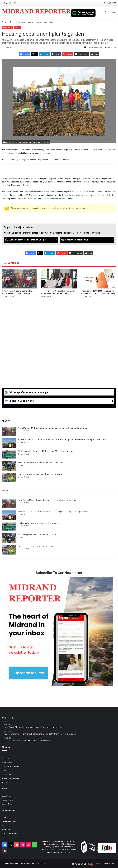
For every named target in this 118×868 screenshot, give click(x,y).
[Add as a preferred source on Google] (83, 13)
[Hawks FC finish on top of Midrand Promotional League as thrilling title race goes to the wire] (9, 443)
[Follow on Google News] (87, 240)
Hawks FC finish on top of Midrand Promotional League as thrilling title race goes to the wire (62, 440)
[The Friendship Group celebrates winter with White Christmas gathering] (59, 279)
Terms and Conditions (10, 778)
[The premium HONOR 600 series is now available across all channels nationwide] (98, 279)
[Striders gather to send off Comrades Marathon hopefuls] (9, 455)
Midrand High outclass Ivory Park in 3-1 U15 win (41, 462)
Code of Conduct (8, 774)
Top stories (105, 863)
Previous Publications (10, 766)
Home (5, 22)
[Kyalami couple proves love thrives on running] (9, 478)
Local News (6, 796)
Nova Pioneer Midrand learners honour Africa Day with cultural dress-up (52, 428)
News (12, 22)
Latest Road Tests (9, 822)
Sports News (7, 804)
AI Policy (5, 782)
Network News (8, 800)
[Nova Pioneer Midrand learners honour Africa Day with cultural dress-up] (20, 279)
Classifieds (6, 818)
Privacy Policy (7, 770)
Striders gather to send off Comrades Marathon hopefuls (46, 451)
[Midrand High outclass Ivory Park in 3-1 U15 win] (9, 466)
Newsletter (6, 830)
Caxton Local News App (11, 834)
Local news (21, 22)
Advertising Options (10, 762)
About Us (6, 758)
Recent (5, 490)
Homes (5, 826)
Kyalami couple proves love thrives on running (40, 474)
